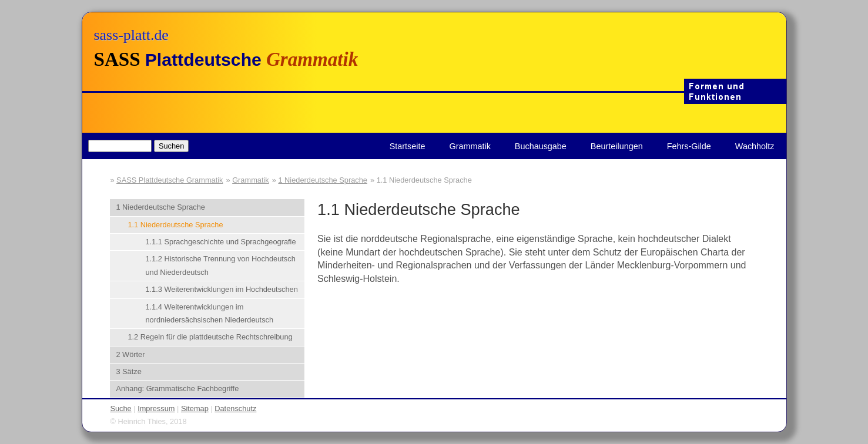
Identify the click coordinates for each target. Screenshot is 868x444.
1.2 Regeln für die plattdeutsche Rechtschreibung (210, 337)
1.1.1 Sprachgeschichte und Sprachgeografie (220, 242)
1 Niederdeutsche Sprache (323, 180)
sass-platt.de (131, 35)
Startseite (408, 146)
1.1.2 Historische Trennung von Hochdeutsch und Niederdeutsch (220, 265)
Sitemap (195, 408)
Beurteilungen (617, 146)
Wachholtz (755, 146)
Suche (120, 408)
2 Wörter (130, 354)
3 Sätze (128, 371)
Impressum (156, 408)
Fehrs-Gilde (689, 146)
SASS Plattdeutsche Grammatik (170, 180)
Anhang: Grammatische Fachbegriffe (177, 388)
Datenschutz (235, 408)
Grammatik (470, 146)
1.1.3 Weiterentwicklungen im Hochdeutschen (221, 289)
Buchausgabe (541, 146)
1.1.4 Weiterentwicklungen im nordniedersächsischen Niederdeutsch (209, 313)
